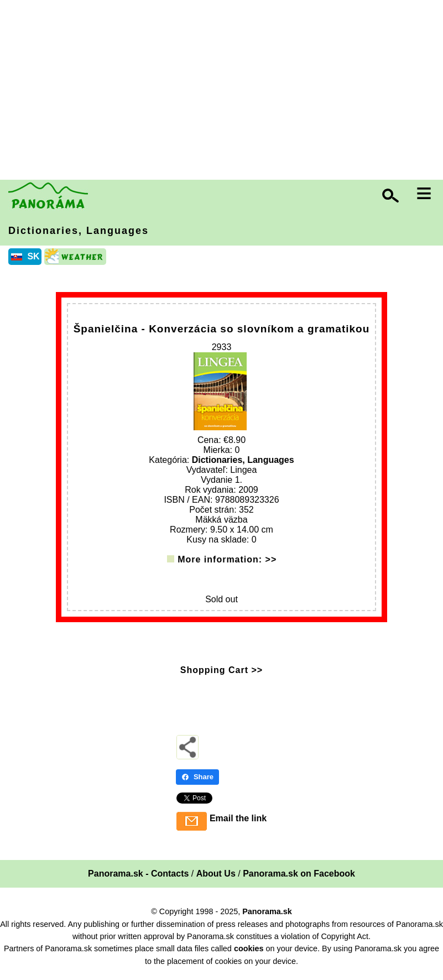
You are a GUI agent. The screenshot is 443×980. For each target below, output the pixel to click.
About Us (216, 877)
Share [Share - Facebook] (197, 781)
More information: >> (227, 563)
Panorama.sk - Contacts (138, 877)
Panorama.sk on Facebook (299, 877)
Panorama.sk (267, 915)
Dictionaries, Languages (79, 231)
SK (33, 256)
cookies (249, 952)
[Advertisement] (224, 91)
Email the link (238, 822)
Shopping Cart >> (221, 674)
